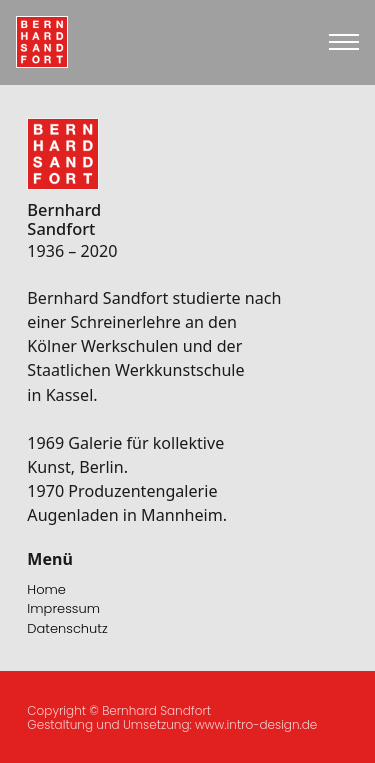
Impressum (63, 608)
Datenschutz (67, 628)
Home (46, 589)
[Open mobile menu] (344, 42)
